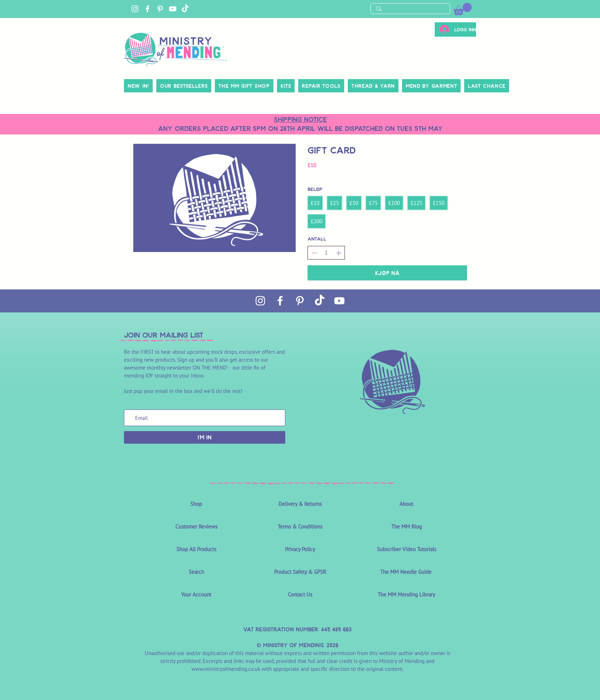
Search (196, 572)
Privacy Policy (300, 549)
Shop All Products (196, 549)
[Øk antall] (339, 253)
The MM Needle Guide (407, 572)
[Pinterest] (160, 9)
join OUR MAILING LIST (164, 335)
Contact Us (300, 594)
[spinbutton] (326, 253)
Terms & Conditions (300, 527)
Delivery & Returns (300, 504)
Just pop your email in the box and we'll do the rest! (183, 391)
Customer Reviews (196, 527)
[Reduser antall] (314, 253)
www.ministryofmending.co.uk (226, 669)
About (406, 504)
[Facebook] (147, 9)
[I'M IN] (205, 437)
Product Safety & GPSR (300, 572)
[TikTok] (185, 9)
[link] (463, 9)
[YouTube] (173, 9)
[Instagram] (135, 9)
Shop (196, 504)
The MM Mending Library (406, 594)
